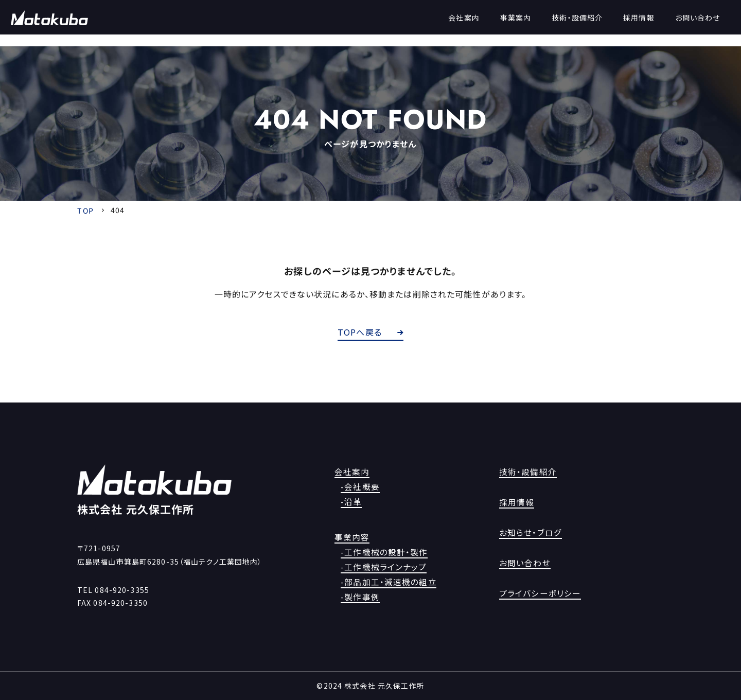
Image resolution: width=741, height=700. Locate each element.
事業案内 (505, 24)
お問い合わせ (687, 24)
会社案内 (454, 24)
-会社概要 (362, 487)
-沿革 (354, 502)
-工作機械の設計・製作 (383, 552)
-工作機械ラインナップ (383, 567)
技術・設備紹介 (567, 24)
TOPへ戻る (370, 332)
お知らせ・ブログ (527, 533)
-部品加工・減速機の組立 (387, 582)
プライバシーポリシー (535, 593)
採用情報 (629, 24)
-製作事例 (362, 597)
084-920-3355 (122, 590)
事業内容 (350, 537)
